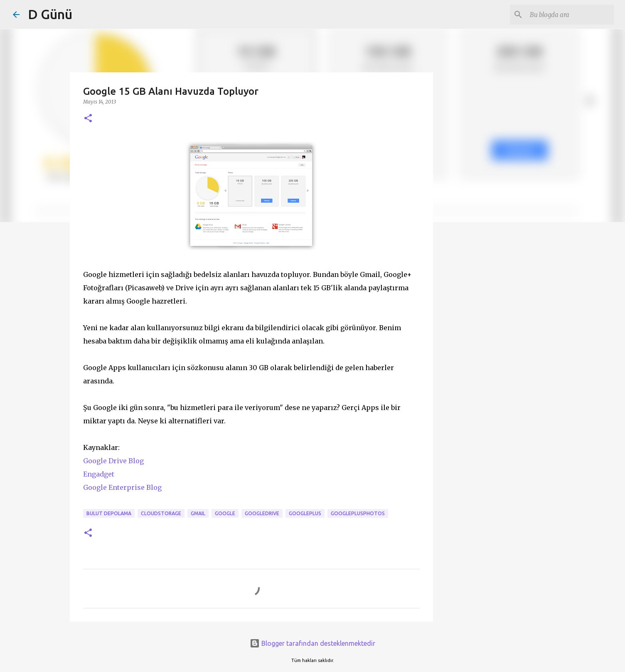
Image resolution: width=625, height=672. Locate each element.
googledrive (262, 513)
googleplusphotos (358, 513)
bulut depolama (109, 513)
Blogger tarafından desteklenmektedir (312, 643)
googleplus (305, 513)
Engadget (99, 474)
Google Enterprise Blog (122, 487)
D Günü (50, 14)
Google (225, 513)
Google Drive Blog (113, 461)
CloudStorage (161, 513)
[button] (88, 119)
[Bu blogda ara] (570, 15)
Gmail (198, 513)
